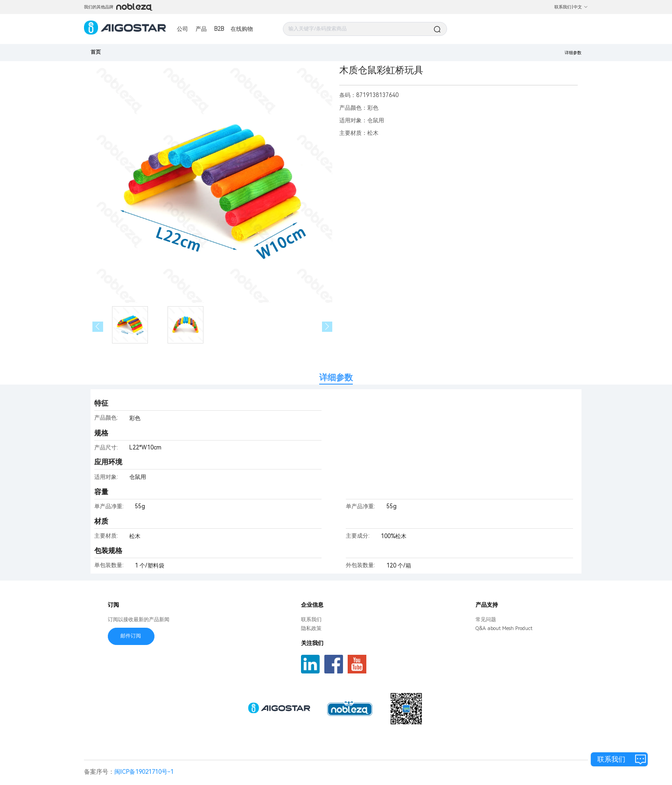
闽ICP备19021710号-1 (144, 772)
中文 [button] (581, 7)
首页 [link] (96, 52)
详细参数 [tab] (336, 377)
